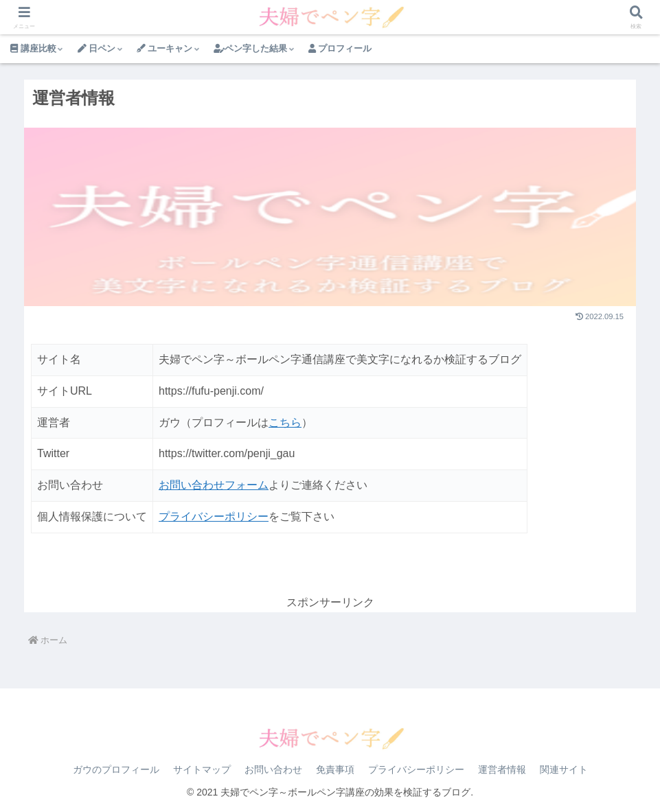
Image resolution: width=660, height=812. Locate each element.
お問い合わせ (273, 769)
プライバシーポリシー (214, 517)
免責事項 (335, 769)
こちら (285, 422)
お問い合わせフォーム (214, 485)
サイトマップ (202, 769)
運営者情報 (502, 769)
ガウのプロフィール (116, 769)
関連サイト (564, 769)
